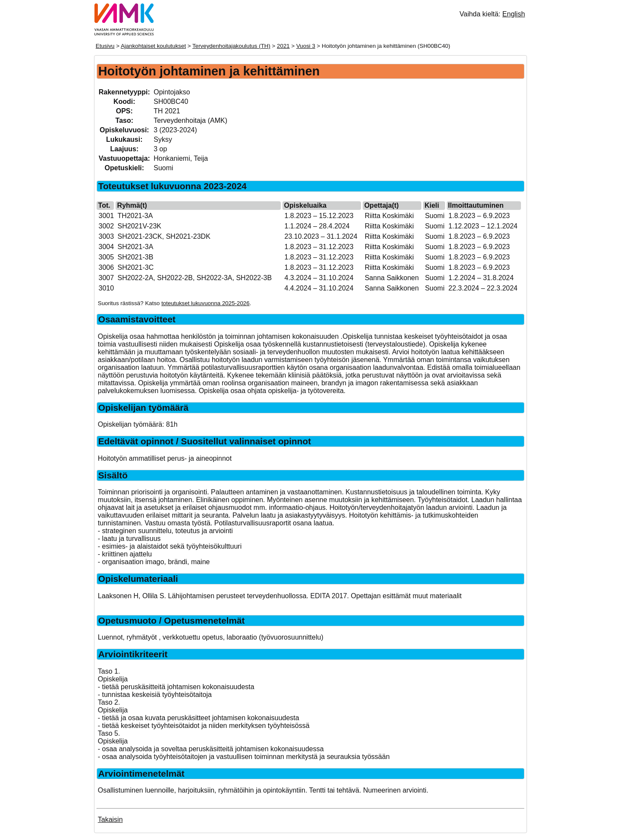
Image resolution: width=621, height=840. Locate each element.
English (514, 14)
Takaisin (110, 820)
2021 (283, 46)
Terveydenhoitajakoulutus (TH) (231, 46)
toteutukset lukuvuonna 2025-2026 (205, 303)
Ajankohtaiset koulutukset (153, 46)
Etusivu (105, 46)
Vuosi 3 (306, 46)
